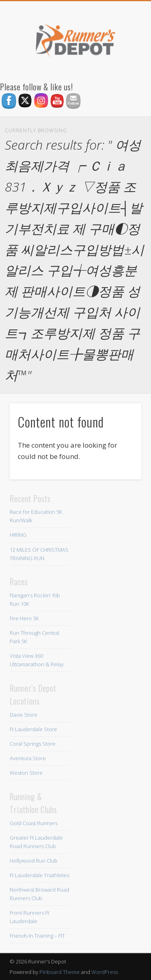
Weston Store (26, 773)
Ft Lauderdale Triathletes (39, 875)
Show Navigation (122, 72)
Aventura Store (28, 758)
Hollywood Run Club (34, 861)
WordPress (105, 972)
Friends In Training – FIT (37, 936)
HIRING (18, 535)
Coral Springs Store (33, 744)
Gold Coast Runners (34, 823)
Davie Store (24, 715)
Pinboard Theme (60, 972)
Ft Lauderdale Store (33, 729)
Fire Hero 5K (24, 618)
